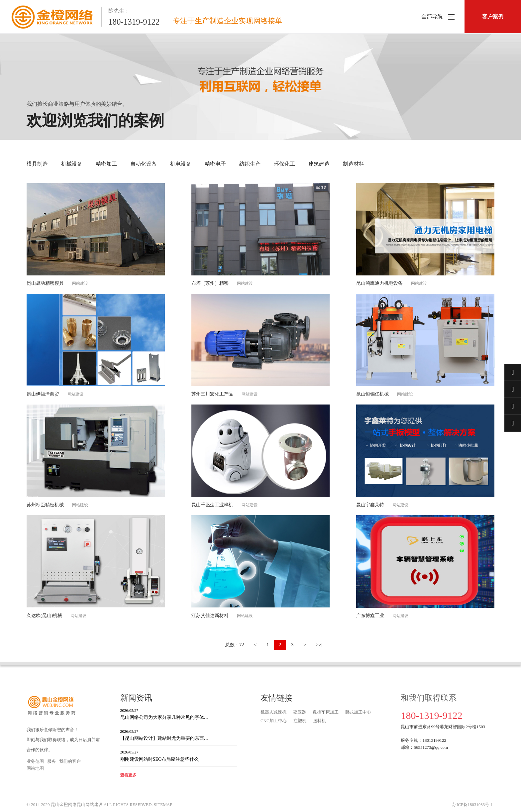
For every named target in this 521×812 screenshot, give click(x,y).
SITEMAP (163, 805)
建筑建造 (319, 164)
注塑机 (300, 721)
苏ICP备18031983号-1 (472, 805)
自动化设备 (144, 164)
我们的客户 (70, 761)
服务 (52, 761)
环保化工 (284, 164)
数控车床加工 (326, 712)
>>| (319, 645)
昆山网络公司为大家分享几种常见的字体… (179, 714)
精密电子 (215, 164)
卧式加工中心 (358, 712)
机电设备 (181, 164)
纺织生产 (250, 164)
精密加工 (106, 164)
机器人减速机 (273, 712)
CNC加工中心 (274, 721)
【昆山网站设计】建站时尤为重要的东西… (179, 735)
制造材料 (354, 164)
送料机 (319, 721)
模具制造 (37, 164)
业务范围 (35, 761)
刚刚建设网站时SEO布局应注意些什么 (179, 755)
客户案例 (493, 16)
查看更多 (128, 775)
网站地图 (35, 768)
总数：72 (235, 645)
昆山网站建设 (90, 805)
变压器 (300, 712)
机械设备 (72, 164)
